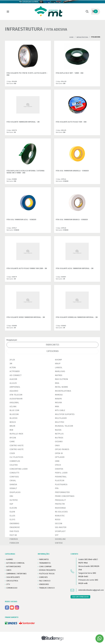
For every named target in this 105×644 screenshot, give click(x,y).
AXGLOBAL (14, 403)
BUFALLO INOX (16, 434)
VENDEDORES (44, 584)
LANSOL (59, 367)
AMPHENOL (15, 387)
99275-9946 (83, 563)
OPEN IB (59, 453)
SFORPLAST (60, 531)
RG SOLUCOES (61, 512)
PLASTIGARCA (61, 484)
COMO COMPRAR (45, 567)
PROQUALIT (60, 500)
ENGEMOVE (15, 527)
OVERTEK (59, 469)
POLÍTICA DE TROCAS (47, 574)
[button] (87, 12)
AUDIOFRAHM (16, 399)
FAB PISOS (14, 531)
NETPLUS (59, 434)
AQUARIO (14, 391)
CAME (12, 442)
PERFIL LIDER (61, 473)
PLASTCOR (60, 481)
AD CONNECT (16, 375)
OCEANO (59, 442)
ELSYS (12, 519)
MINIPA (58, 399)
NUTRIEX (59, 438)
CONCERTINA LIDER (19, 469)
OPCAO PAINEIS (62, 449)
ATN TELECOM (16, 395)
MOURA (58, 403)
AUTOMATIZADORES (14, 567)
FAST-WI (13, 535)
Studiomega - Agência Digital (53, 638)
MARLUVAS (60, 371)
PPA (57, 488)
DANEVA (13, 484)
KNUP (58, 364)
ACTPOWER (15, 371)
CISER (12, 453)
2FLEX (12, 360)
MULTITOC (60, 422)
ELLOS (12, 516)
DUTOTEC (14, 500)
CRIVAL (13, 481)
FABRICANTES (44, 559)
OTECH (58, 465)
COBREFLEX (15, 461)
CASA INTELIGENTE (13, 577)
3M (11, 364)
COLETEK (14, 465)
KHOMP (58, 360)
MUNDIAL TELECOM (64, 426)
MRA (57, 406)
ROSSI (58, 519)
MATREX (59, 375)
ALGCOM (13, 379)
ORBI (57, 461)
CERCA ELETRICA (12, 581)
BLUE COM (14, 410)
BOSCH (13, 422)
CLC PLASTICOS (16, 457)
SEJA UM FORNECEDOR (80, 597)
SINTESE (59, 543)
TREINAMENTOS (45, 563)
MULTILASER (61, 418)
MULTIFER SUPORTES (65, 414)
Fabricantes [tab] (52, 345)
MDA (57, 383)
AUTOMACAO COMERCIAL (15, 563)
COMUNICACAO (12, 588)
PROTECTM (60, 504)
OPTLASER (60, 457)
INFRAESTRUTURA (82, 37)
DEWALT (13, 488)
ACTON (13, 367)
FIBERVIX (14, 539)
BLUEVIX (13, 418)
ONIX (57, 445)
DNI (11, 496)
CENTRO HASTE (17, 445)
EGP (11, 504)
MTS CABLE (60, 410)
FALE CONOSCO (45, 581)
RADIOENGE (60, 508)
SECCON (59, 523)
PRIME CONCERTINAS (65, 496)
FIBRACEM (14, 543)
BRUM (12, 426)
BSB (11, 430)
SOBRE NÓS (43, 577)
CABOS (9, 570)
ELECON (13, 508)
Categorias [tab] (53, 351)
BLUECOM (14, 414)
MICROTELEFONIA (63, 391)
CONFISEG (14, 477)
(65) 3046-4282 (91, 559)
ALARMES (10, 559)
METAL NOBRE (61, 387)
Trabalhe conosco (47, 588)
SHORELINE (60, 539)
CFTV (8, 584)
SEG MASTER (61, 527)
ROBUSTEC (60, 516)
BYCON (13, 438)
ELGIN (12, 512)
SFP (57, 535)
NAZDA (58, 430)
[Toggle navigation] (8, 12)
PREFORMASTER (62, 492)
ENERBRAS (14, 523)
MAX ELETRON (61, 379)
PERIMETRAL (61, 477)
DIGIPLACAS (15, 492)
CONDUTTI (14, 473)
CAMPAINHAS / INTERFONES (16, 574)
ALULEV (13, 383)
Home (72, 37)
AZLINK (13, 406)
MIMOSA (59, 395)
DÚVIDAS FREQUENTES (47, 570)
